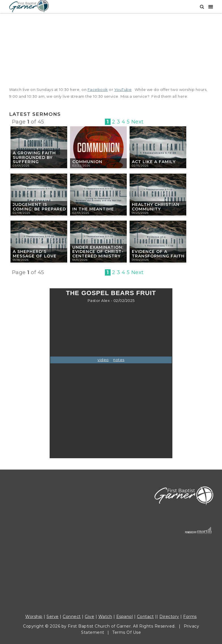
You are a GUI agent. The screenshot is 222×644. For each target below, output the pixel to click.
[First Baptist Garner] (29, 6)
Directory (169, 617)
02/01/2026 (81, 213)
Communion (87, 162)
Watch (105, 617)
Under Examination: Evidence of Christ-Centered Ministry (98, 252)
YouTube (123, 89)
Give (89, 617)
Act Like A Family (154, 162)
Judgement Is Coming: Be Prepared (39, 207)
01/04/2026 (140, 260)
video (103, 360)
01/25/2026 (140, 213)
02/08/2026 (22, 213)
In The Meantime (93, 209)
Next (138, 122)
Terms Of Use (127, 632)
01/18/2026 (21, 260)
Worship (34, 617)
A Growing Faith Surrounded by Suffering (34, 157)
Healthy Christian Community (156, 207)
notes (119, 360)
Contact (145, 617)
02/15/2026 (140, 166)
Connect (72, 617)
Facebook (98, 89)
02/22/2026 (81, 166)
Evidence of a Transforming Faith (158, 254)
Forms (190, 617)
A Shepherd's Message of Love (35, 254)
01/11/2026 (80, 260)
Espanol (125, 617)
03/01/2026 (21, 166)
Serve (53, 617)
